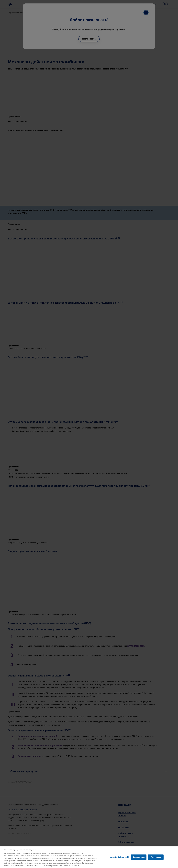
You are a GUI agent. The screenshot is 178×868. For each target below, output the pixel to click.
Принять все (156, 859)
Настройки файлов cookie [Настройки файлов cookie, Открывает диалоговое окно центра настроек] (119, 859)
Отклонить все (139, 859)
